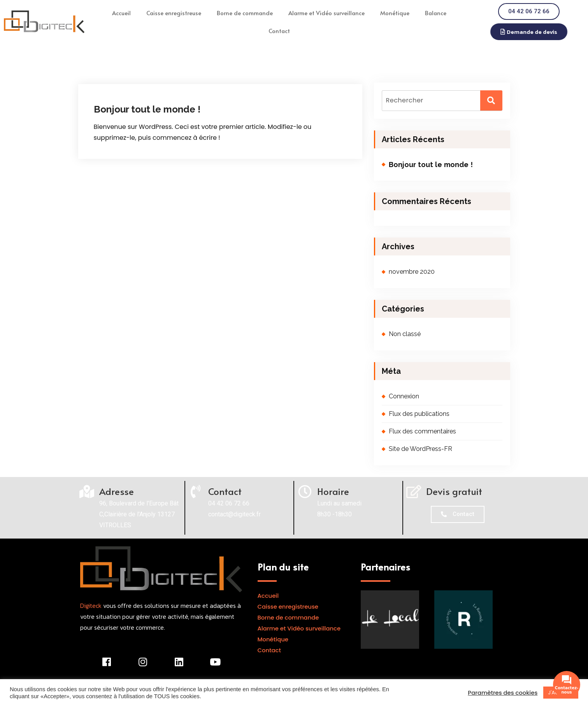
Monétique (395, 13)
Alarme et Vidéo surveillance (326, 13)
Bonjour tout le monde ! (147, 109)
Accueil (121, 13)
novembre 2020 (412, 272)
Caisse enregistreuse (174, 13)
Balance (436, 13)
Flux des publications (419, 414)
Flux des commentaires (422, 431)
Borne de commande (245, 13)
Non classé (405, 334)
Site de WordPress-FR (420, 449)
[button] (533, 32)
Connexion (404, 396)
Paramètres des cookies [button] (503, 693)
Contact (279, 31)
